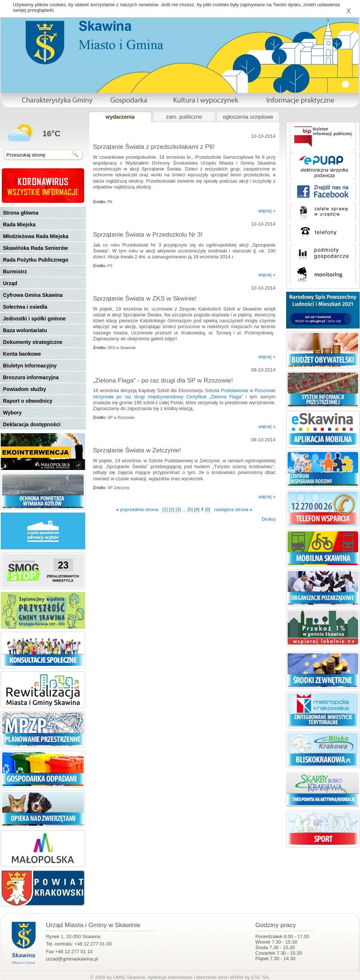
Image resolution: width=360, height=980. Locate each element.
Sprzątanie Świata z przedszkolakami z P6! (154, 147)
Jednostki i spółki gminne (34, 319)
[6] (197, 509)
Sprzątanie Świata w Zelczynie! (137, 450)
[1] (165, 509)
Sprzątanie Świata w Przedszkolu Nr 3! (148, 234)
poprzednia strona (137, 509)
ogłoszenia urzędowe (248, 117)
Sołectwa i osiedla (25, 307)
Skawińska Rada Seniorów (35, 248)
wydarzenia (120, 117)
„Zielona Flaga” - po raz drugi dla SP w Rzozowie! (163, 380)
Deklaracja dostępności (32, 424)
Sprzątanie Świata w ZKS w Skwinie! (145, 298)
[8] (208, 509)
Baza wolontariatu (25, 330)
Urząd (10, 283)
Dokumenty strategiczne (33, 342)
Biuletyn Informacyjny (30, 366)
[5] (190, 509)
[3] (178, 509)
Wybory (12, 413)
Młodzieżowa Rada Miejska (36, 236)
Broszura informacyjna (31, 377)
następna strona (233, 509)
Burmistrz (15, 272)
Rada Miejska (19, 225)
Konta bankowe (22, 354)
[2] (172, 509)
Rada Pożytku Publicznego (36, 260)
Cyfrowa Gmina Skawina (33, 295)
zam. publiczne (184, 117)
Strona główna (21, 213)
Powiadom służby (24, 389)
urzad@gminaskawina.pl (72, 959)
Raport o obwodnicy (28, 401)
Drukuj (269, 519)
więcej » (267, 211)
